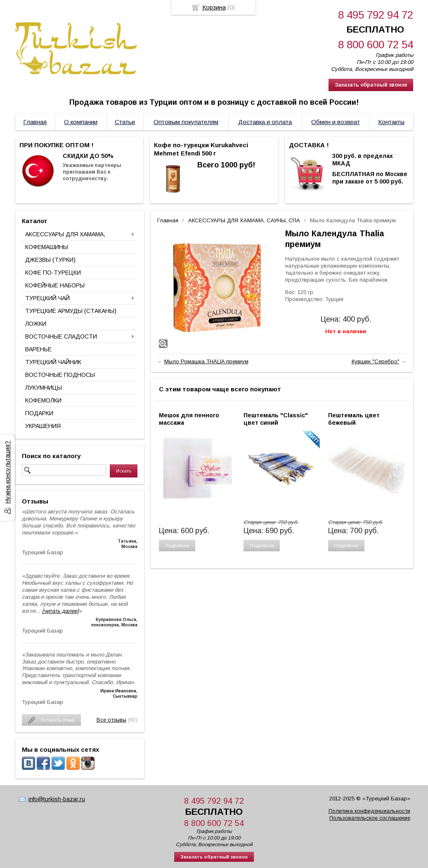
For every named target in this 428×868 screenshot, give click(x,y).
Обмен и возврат (336, 122)
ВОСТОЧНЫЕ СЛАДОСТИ (61, 336)
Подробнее (177, 546)
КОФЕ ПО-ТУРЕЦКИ (53, 273)
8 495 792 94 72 (376, 15)
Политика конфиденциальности (369, 811)
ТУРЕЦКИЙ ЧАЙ (47, 298)
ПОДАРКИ (39, 413)
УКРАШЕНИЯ (43, 426)
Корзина (214, 7)
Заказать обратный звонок (371, 85)
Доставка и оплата (265, 122)
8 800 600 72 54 (376, 45)
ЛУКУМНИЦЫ (44, 388)
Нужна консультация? (7, 472)
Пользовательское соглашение (370, 818)
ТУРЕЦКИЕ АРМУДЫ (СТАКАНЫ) (71, 311)
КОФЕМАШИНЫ (47, 247)
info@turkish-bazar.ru (57, 799)
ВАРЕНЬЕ (38, 349)
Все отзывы (111, 720)
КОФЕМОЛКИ (43, 400)
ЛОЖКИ (36, 324)
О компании (81, 122)
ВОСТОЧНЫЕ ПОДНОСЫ (60, 375)
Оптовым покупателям (186, 122)
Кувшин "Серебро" (376, 361)
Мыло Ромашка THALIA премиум (206, 361)
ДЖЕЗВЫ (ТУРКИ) (50, 260)
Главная (35, 122)
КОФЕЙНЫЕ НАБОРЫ (55, 285)
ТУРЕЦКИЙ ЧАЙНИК (53, 362)
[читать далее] (60, 611)
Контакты (391, 122)
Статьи (125, 122)
